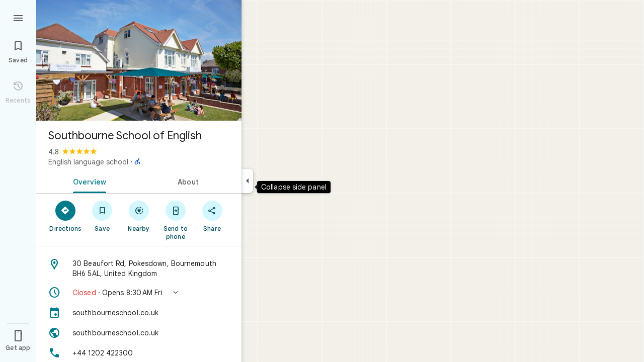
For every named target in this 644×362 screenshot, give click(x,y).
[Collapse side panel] (247, 181)
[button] (139, 293)
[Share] (212, 216)
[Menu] (18, 17)
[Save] (102, 216)
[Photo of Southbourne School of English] (139, 60)
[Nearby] (139, 216)
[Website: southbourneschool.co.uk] (139, 333)
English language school (88, 162)
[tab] (88, 181)
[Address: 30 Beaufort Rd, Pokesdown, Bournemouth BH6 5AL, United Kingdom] (139, 268)
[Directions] (66, 216)
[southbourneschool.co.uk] (139, 313)
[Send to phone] (175, 220)
